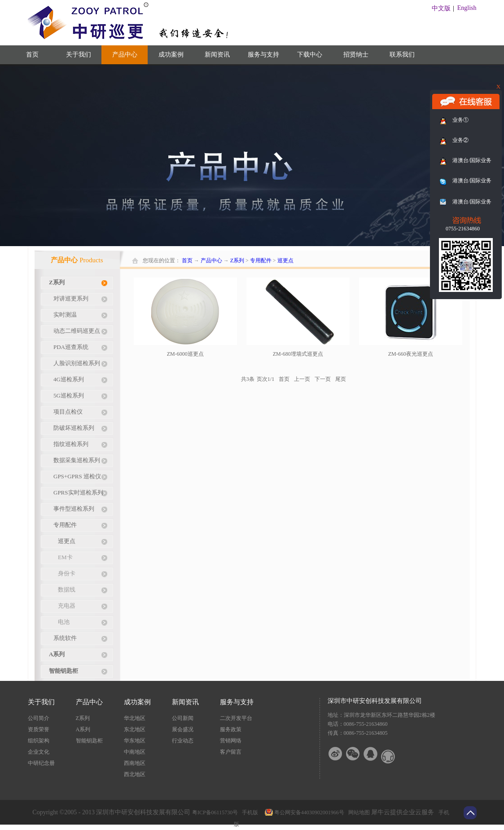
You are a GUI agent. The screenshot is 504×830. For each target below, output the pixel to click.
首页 (32, 55)
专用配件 (261, 260)
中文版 (441, 8)
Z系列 (237, 260)
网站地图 (358, 812)
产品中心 (211, 260)
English (467, 8)
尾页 (341, 379)
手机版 (249, 812)
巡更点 (285, 260)
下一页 (323, 379)
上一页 (302, 379)
